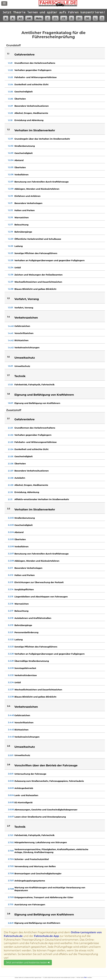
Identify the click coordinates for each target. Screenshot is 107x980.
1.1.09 (10, 113)
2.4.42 (11, 730)
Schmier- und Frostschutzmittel (32, 859)
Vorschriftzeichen (24, 333)
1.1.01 (10, 63)
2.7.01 (11, 835)
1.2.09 (11, 189)
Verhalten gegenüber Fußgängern (33, 70)
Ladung (19, 246)
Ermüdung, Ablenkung (27, 492)
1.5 (8, 357)
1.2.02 (11, 146)
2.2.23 (11, 647)
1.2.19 (10, 232)
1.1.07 (10, 106)
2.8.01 (11, 923)
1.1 (8, 54)
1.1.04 (10, 84)
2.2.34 (11, 682)
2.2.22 (11, 639)
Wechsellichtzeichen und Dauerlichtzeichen (38, 282)
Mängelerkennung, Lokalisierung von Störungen (41, 842)
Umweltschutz (22, 366)
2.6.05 (11, 802)
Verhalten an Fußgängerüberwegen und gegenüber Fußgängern (50, 260)
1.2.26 (11, 260)
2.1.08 (11, 478)
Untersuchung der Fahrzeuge (30, 774)
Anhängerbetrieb (24, 788)
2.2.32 (11, 675)
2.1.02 (11, 435)
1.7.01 (10, 385)
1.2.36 (11, 275)
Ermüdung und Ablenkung (29, 120)
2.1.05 (11, 456)
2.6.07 (11, 817)
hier (85, 977)
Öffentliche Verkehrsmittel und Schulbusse (38, 239)
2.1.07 (11, 471)
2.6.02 (11, 781)
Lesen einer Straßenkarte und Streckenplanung (40, 817)
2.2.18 (11, 618)
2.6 (9, 765)
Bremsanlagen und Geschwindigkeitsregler (38, 873)
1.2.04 (11, 160)
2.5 (9, 746)
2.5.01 (11, 755)
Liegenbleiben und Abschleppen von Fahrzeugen (41, 597)
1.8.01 (10, 403)
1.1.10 (10, 120)
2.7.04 (11, 859)
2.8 (9, 914)
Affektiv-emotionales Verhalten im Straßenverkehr (42, 499)
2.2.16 (11, 604)
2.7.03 (11, 851)
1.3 (8, 298)
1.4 (8, 317)
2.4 (9, 706)
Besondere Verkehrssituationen (32, 106)
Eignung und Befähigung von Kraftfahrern (37, 403)
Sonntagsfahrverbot (25, 668)
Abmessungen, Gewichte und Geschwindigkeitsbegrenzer (46, 810)
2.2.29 (11, 661)
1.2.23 (11, 253)
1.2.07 (11, 182)
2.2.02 (11, 518)
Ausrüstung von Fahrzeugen (30, 904)
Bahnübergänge (23, 232)
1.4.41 (10, 333)
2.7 (9, 826)
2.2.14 (11, 589)
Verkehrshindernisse (26, 675)
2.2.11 (10, 568)
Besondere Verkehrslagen (28, 203)
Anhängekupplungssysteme (30, 881)
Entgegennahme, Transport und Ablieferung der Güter (44, 897)
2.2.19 (11, 625)
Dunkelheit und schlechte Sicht (31, 84)
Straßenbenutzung (25, 146)
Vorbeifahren (22, 175)
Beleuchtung (22, 225)
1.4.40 (11, 326)
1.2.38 (11, 289)
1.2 (8, 129)
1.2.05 (11, 167)
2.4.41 (11, 722)
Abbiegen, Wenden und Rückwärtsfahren (37, 189)
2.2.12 (10, 575)
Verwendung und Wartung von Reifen (35, 866)
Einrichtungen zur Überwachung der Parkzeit (39, 582)
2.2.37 (11, 689)
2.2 (9, 509)
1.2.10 (10, 196)
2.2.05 (11, 539)
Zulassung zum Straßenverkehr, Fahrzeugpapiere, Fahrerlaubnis (49, 781)
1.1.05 (10, 92)
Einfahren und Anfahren (28, 196)
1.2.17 (10, 225)
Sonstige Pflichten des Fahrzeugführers (36, 253)
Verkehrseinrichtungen (27, 347)
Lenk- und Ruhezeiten (26, 795)
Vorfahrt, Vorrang (24, 308)
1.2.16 (10, 217)
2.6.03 (11, 788)
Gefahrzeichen (22, 326)
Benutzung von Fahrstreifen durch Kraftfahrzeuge (42, 182)
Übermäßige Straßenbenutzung (32, 661)
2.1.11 (10, 499)
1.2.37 (11, 282)
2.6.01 (11, 774)
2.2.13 (10, 582)
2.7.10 (11, 904)
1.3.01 (10, 308)
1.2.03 (11, 153)
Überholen (20, 99)
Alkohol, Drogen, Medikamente (31, 113)
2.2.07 (11, 554)
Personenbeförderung (26, 632)
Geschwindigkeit (24, 92)
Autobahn (20, 478)
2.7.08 (11, 889)
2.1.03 (11, 442)
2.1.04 (11, 449)
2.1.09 (11, 485)
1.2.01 (10, 139)
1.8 (8, 394)
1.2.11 (10, 203)
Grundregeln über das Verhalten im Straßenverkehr (42, 139)
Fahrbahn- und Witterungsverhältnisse (36, 77)
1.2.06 (11, 174)
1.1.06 (10, 99)
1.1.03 (10, 77)
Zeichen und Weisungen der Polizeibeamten (39, 275)
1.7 (8, 375)
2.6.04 (11, 795)
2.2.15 (10, 597)
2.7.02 (11, 842)
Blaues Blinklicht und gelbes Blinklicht (35, 289)
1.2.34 (11, 267)
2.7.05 (11, 866)
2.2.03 (11, 525)
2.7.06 (11, 873)
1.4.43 (11, 348)
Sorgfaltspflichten (24, 589)
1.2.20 (11, 239)
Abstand (19, 160)
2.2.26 (11, 654)
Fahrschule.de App (47, 936)
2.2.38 (11, 697)
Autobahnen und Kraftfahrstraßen (33, 618)
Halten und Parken (25, 210)
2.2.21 (11, 632)
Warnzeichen (22, 217)
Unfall (18, 268)
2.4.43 (11, 737)
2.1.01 (10, 428)
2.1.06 (11, 464)
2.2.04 (11, 532)
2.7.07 (11, 881)
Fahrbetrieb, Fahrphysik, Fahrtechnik (35, 385)
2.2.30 (11, 668)
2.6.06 (11, 810)
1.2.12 (10, 210)
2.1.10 (10, 492)
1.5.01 (10, 366)
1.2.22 (11, 246)
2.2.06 (11, 546)
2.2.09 (11, 561)
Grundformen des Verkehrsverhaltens (35, 63)
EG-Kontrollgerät (24, 802)
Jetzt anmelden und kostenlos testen (28, 963)
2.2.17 (11, 611)
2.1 (8, 418)
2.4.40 (11, 715)
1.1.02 (10, 70)
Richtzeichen (22, 340)
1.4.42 (11, 340)
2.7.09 (11, 897)
